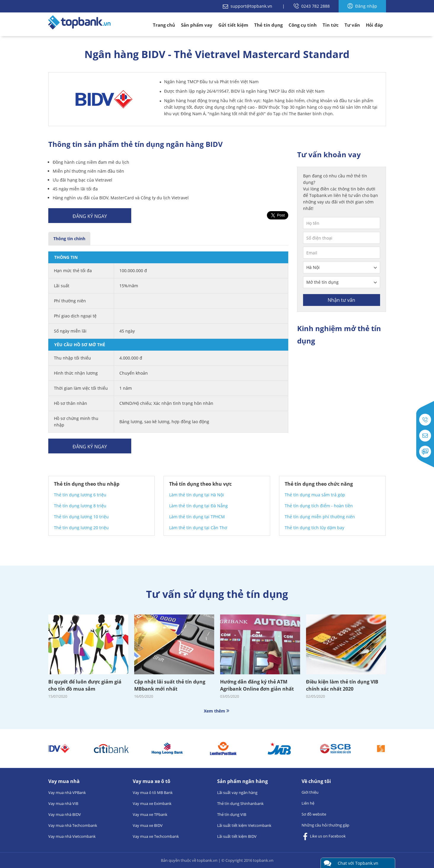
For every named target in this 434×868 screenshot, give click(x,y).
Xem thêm (217, 711)
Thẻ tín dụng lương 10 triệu (81, 517)
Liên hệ (308, 803)
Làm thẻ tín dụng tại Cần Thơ (198, 528)
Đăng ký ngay (90, 216)
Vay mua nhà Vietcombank (72, 836)
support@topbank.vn (248, 6)
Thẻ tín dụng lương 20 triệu (81, 528)
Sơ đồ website (314, 814)
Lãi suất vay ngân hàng (237, 792)
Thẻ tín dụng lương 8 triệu (80, 506)
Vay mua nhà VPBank (67, 792)
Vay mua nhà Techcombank (73, 825)
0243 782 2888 (312, 6)
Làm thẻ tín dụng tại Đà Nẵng (198, 506)
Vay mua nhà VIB (63, 803)
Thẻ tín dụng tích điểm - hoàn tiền (319, 506)
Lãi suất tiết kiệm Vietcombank (244, 825)
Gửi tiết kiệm (233, 25)
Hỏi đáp (374, 25)
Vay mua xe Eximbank (152, 803)
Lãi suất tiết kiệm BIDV (237, 836)
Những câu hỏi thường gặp (325, 825)
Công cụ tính (303, 25)
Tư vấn (352, 25)
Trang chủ (164, 25)
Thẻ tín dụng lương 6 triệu (80, 495)
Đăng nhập (362, 6)
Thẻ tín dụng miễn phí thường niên (320, 517)
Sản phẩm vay (197, 25)
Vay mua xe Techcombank (156, 836)
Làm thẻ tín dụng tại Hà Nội (197, 495)
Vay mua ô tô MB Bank (153, 792)
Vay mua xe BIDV (148, 825)
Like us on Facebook (324, 836)
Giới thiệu (310, 792)
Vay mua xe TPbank (150, 814)
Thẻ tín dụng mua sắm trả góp (315, 495)
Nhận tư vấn (341, 300)
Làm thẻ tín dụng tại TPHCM (197, 517)
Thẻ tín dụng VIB (232, 814)
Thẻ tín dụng (268, 25)
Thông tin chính (69, 239)
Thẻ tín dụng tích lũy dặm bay (314, 528)
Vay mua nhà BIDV (65, 814)
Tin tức (331, 25)
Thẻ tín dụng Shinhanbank (240, 803)
